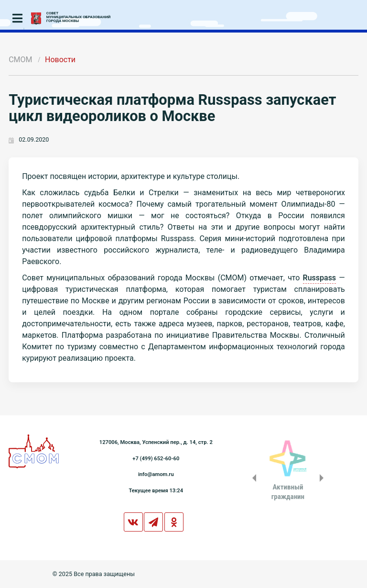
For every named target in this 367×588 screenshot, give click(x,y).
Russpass (320, 278)
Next (324, 478)
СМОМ (20, 60)
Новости (60, 60)
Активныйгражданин (288, 492)
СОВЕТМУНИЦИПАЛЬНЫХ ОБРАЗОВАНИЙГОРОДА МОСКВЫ (79, 17)
